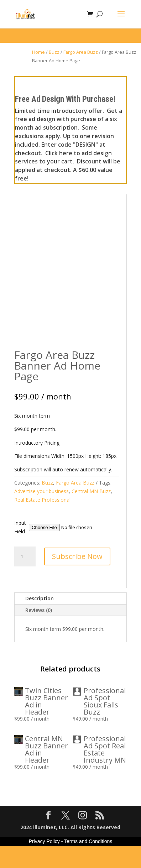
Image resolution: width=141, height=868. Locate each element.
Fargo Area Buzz (81, 52)
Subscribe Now (77, 578)
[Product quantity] (25, 579)
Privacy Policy (44, 863)
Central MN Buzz (91, 513)
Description (40, 620)
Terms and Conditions (88, 863)
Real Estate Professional (42, 522)
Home (38, 52)
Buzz (54, 52)
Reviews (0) (39, 632)
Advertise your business (41, 513)
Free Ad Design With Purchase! (65, 99)
